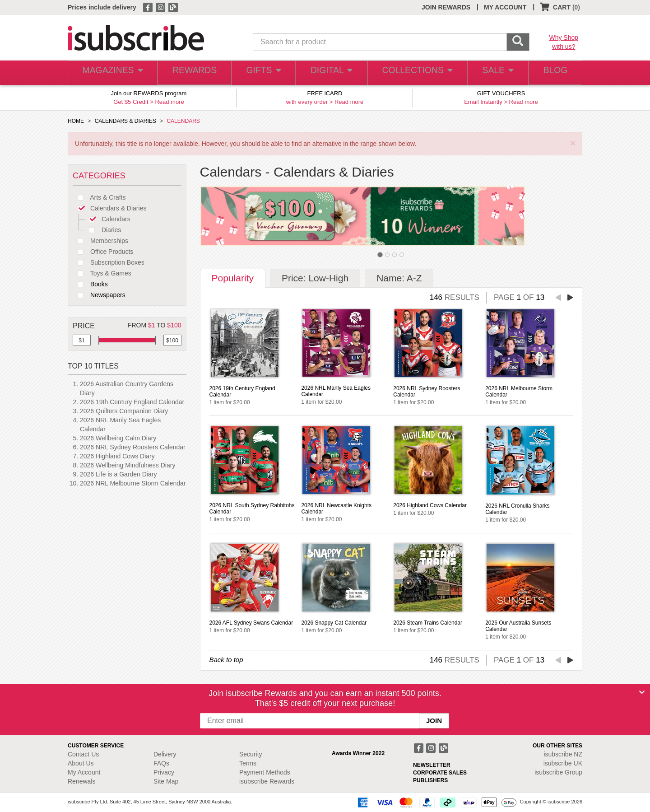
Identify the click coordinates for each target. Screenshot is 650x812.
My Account (84, 772)
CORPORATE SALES (440, 773)
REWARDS (192, 73)
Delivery (165, 754)
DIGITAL (330, 73)
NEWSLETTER (432, 765)
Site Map (166, 781)
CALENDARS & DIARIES (125, 121)
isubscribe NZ (563, 754)
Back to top (226, 660)
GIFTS (262, 73)
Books (90, 284)
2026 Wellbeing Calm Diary (118, 438)
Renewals (81, 781)
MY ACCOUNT (505, 7)
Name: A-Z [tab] (399, 278)
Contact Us (83, 754)
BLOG (554, 73)
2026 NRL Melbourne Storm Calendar (133, 483)
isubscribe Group (558, 772)
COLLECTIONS (414, 73)
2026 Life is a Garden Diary (118, 474)
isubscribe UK (563, 763)
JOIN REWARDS (446, 7)
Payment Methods (265, 772)
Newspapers (99, 295)
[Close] (642, 692)
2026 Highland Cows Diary (117, 456)
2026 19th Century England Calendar (132, 402)
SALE (494, 73)
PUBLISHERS (430, 780)
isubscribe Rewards (267, 781)
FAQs (161, 763)
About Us (81, 763)
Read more (169, 102)
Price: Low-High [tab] (315, 278)
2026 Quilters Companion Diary (124, 411)
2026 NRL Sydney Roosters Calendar (133, 447)
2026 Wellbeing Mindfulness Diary (128, 465)
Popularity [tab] (233, 278)
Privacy (164, 772)
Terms (248, 763)
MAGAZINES (111, 73)
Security (251, 754)
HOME (76, 121)
